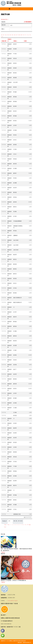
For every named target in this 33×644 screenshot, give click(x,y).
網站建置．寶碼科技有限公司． (25, 642)
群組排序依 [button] (4, 19)
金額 (25, 41)
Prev (8, 525)
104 (10, 35)
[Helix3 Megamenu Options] (9, 9)
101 (3, 35)
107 (17, 35)
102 (6, 35)
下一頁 (29, 525)
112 (28, 35)
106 (14, 35)
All (2, 35)
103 (8, 35)
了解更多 (3, 552)
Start (5, 525)
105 (12, 35)
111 (26, 35)
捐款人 (15, 41)
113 (30, 35)
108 (19, 35)
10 (26, 525)
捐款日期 (4, 41)
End (5, 527)
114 (2, 37)
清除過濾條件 (28, 22)
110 (23, 35)
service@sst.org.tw (13, 601)
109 (21, 35)
